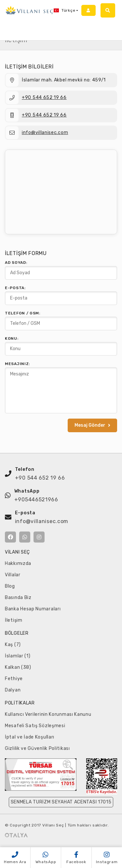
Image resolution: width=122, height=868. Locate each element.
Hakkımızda (18, 563)
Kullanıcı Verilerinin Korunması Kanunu (48, 714)
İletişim (14, 620)
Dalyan (13, 690)
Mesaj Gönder (92, 425)
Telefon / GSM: (23, 313)
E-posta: (15, 288)
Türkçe (64, 10)
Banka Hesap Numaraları (33, 609)
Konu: (12, 338)
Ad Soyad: (16, 263)
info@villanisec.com (45, 133)
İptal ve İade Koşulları (30, 737)
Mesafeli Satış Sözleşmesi (35, 726)
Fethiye (14, 679)
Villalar (13, 575)
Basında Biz (18, 598)
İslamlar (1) (18, 656)
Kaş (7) (13, 645)
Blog (10, 586)
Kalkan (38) (18, 667)
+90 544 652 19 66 (44, 98)
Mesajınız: (17, 364)
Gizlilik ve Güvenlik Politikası (37, 748)
